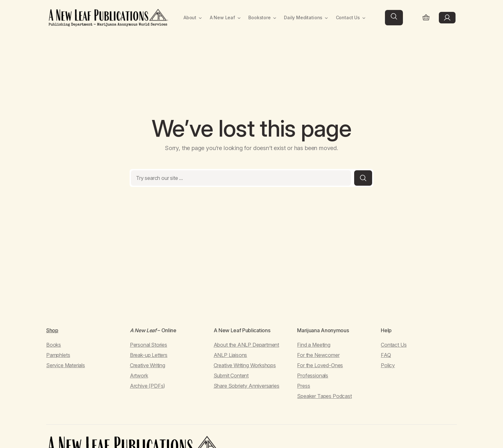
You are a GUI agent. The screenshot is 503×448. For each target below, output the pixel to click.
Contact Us (394, 345)
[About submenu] (200, 18)
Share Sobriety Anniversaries (247, 386)
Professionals (313, 376)
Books (54, 345)
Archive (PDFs (147, 386)
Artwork (139, 376)
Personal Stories (149, 345)
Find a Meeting (314, 345)
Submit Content (231, 376)
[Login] (447, 18)
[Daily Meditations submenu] (326, 18)
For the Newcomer (318, 355)
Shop (52, 330)
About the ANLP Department (247, 345)
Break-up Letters (149, 355)
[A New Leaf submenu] (239, 18)
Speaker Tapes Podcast (324, 396)
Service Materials (66, 365)
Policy (388, 365)
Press (303, 386)
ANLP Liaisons (230, 355)
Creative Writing (148, 365)
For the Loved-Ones (320, 365)
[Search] (363, 178)
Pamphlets (58, 355)
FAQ (386, 355)
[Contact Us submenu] (364, 18)
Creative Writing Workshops (245, 365)
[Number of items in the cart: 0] (426, 18)
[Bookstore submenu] (275, 18)
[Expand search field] (394, 18)
